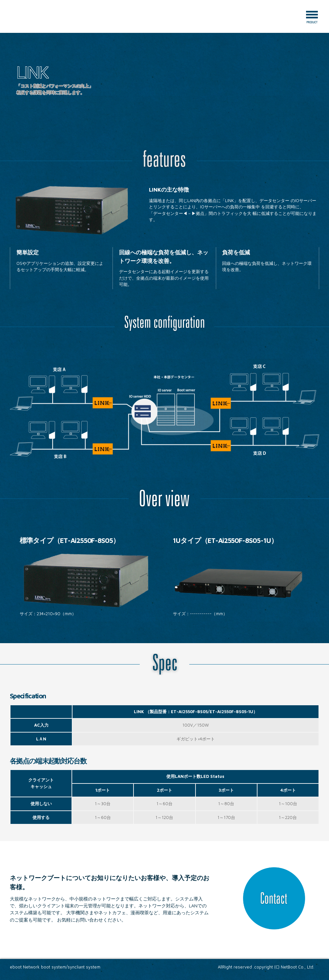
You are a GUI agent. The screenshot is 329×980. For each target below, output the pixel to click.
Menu (312, 17)
